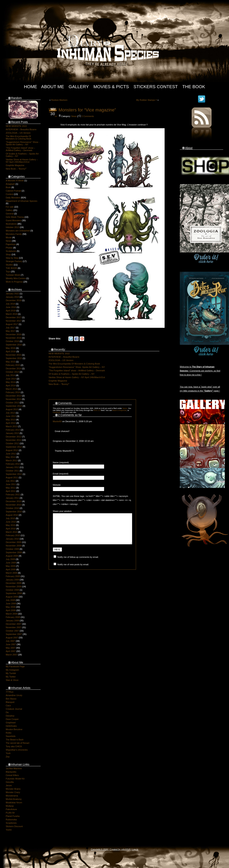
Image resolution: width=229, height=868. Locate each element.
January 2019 (12, 297)
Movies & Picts (111, 87)
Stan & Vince (12, 680)
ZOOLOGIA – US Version (18, 133)
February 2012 (13, 464)
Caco (8, 706)
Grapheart (11, 723)
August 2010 (12, 515)
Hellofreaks (11, 726)
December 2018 (14, 300)
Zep (8, 757)
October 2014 (12, 372)
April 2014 (11, 386)
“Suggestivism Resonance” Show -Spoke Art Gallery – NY (23, 143)
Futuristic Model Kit (15, 779)
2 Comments (88, 116)
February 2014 (13, 392)
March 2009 (12, 573)
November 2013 (14, 399)
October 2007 (12, 631)
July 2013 (10, 413)
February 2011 (13, 495)
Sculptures (11, 251)
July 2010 (10, 518)
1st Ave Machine (14, 768)
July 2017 (10, 328)
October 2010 (12, 508)
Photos (9, 248)
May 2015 (11, 362)
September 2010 (14, 512)
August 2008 (12, 597)
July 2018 (10, 304)
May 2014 (11, 382)
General (10, 214)
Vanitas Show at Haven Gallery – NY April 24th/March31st (22, 161)
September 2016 (14, 345)
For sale (10, 207)
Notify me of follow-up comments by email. (78, 563)
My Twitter (11, 677)
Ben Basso (11, 699)
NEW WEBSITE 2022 (16, 126)
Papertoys (11, 244)
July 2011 (10, 481)
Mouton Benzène (14, 729)
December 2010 (14, 501)
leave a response (119, 410)
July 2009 (10, 559)
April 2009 (11, 569)
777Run (10, 692)
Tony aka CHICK (14, 746)
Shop (8, 254)
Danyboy (10, 716)
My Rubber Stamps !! (146, 100)
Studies (9, 265)
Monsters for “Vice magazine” (87, 110)
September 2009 (14, 552)
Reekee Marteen (59, 100)
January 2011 (12, 498)
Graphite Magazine (15, 165)
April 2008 (11, 610)
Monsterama (12, 796)
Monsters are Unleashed (18, 231)
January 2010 (12, 539)
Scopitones (11, 823)
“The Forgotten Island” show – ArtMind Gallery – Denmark (20, 149)
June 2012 (11, 454)
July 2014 (10, 375)
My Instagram (12, 670)
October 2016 (12, 341)
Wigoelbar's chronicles (17, 750)
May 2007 (11, 648)
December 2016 (14, 334)
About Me (52, 87)
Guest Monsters (14, 220)
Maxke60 (57, 421)
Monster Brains (13, 789)
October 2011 (12, 471)
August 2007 (12, 638)
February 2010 (13, 535)
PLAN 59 (10, 813)
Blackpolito (11, 772)
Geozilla (10, 782)
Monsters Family (14, 234)
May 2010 (11, 525)
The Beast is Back (15, 740)
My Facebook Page (15, 666)
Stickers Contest (156, 87)
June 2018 (11, 307)
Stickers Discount (14, 826)
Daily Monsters (13, 198)
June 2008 (11, 604)
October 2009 (12, 549)
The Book (194, 87)
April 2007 (11, 651)
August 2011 (12, 477)
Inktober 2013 (12, 227)
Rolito (9, 733)
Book (8, 187)
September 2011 (14, 474)
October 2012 (12, 443)
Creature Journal (14, 709)
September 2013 (14, 406)
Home (30, 87)
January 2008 (12, 621)
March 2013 (12, 426)
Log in (135, 849)
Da (7, 712)
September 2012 (14, 447)
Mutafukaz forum (14, 802)
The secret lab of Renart (18, 743)
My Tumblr (11, 673)
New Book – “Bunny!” (16, 169)
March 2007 (12, 655)
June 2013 (11, 416)
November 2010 (14, 505)
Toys (8, 272)
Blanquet (10, 702)
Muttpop (10, 806)
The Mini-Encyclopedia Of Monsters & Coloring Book (19, 137)
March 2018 (12, 314)
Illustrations (11, 224)
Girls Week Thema (15, 217)
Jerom (9, 785)
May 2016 (11, 348)
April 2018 (11, 311)
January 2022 (12, 294)
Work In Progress (14, 282)
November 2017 (14, 321)
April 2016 (11, 351)
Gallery (79, 87)
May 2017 (11, 331)
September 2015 (14, 358)
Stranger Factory (14, 261)
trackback (57, 412)
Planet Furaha (13, 816)
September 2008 (14, 593)
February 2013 (13, 430)
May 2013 (11, 420)
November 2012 (14, 440)
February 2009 (13, 576)
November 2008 (14, 586)
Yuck (8, 753)
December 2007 (14, 624)
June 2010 (11, 522)
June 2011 (11, 484)
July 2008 (10, 600)
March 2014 (12, 389)
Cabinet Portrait (13, 191)
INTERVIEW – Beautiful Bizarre (21, 129)
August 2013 (12, 409)
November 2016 (14, 338)
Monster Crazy (13, 792)
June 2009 (11, 563)
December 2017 (14, 317)
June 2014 (11, 379)
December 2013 (14, 396)
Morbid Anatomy (14, 799)
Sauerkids (11, 736)
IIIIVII (128, 849)
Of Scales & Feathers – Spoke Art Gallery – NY (72, 374)
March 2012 (12, 460)
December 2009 (14, 542)
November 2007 (14, 627)
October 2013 (12, 403)
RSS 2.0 (97, 410)
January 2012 (12, 467)
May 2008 (11, 607)
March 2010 (12, 532)
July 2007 (10, 641)
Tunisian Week (13, 275)
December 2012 (14, 437)
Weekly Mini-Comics (16, 278)
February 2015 (13, 365)
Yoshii (9, 830)
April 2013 (11, 423)
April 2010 (11, 529)
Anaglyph (10, 184)
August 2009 (12, 556)
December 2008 (14, 583)
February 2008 (13, 617)
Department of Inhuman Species (22, 201)
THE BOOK (11, 268)
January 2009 (12, 580)
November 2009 (14, 546)
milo (123, 849)
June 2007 (11, 644)
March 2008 (12, 614)
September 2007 (14, 634)
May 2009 (11, 566)
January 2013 (12, 433)
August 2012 (12, 450)
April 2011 (11, 491)
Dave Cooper (12, 719)
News (9, 241)
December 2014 (14, 368)
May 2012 (11, 457)
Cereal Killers (12, 775)
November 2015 (14, 355)
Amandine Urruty (14, 695)
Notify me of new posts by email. (73, 570)
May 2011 (11, 488)
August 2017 (12, 324)
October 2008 (12, 590)
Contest (10, 194)
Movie (9, 237)
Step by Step (12, 258)
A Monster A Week (15, 181)
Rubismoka (11, 820)
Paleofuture (11, 809)
